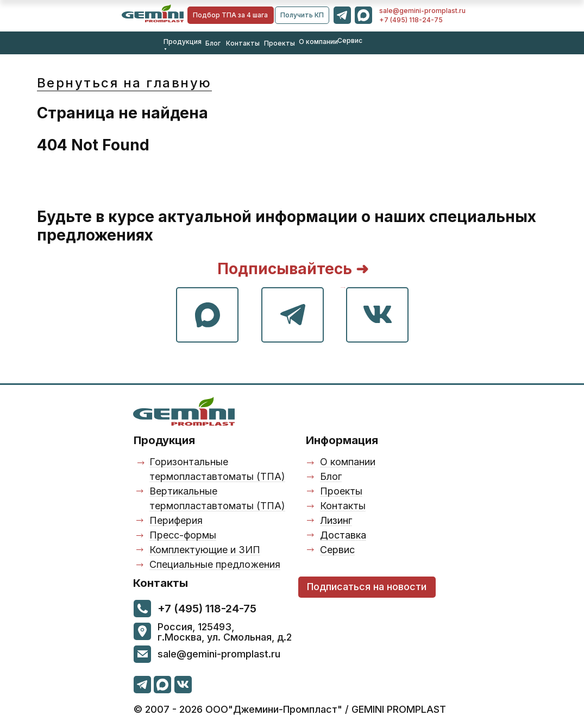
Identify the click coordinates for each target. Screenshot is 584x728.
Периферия (176, 520)
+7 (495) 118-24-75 (411, 20)
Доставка (343, 535)
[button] (302, 15)
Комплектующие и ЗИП (205, 550)
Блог (213, 43)
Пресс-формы (183, 535)
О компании (318, 42)
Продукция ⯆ (183, 45)
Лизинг (336, 520)
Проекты (280, 43)
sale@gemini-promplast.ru (422, 11)
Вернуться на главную (124, 83)
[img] (153, 13)
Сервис (350, 40)
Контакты (243, 43)
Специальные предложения (215, 564)
